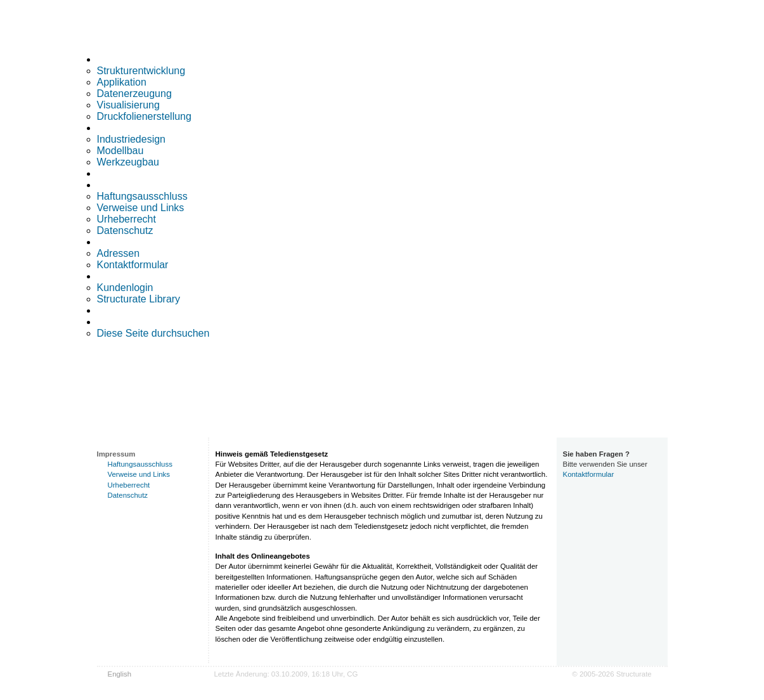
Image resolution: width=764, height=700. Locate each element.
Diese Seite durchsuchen (153, 333)
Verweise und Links (141, 208)
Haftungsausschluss (142, 196)
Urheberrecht (126, 219)
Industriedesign (132, 139)
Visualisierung (128, 105)
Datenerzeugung (134, 94)
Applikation (122, 82)
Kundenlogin (125, 288)
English (120, 674)
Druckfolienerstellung (144, 116)
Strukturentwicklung (141, 71)
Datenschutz (125, 230)
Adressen (119, 253)
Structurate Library (139, 299)
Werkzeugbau (128, 162)
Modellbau (120, 151)
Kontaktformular (133, 265)
